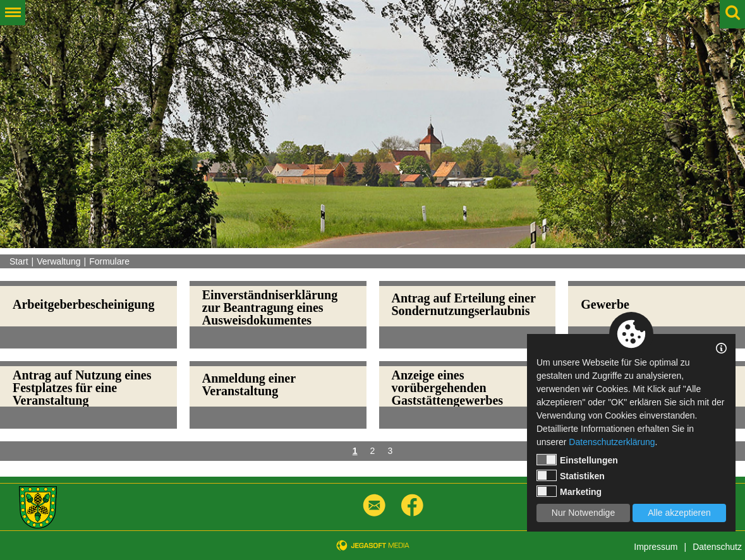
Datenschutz (717, 547)
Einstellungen (577, 460)
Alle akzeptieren (679, 513)
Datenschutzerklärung (612, 442)
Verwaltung (58, 261)
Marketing (569, 491)
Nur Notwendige (583, 513)
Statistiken (571, 475)
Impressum (656, 547)
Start (19, 261)
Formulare (109, 261)
